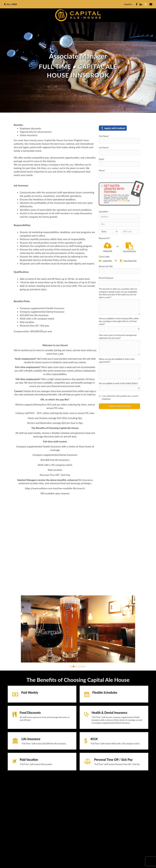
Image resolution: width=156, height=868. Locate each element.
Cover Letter (104, 257)
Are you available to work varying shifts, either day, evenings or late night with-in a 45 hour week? (119, 321)
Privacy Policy (122, 201)
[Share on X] (146, 4)
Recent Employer (106, 278)
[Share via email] (151, 4)
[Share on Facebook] (136, 4)
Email (102, 159)
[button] (71, 667)
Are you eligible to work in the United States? (118, 383)
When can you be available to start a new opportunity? (117, 360)
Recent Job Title (106, 266)
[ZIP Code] (130, 232)
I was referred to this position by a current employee (119, 397)
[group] (78, 629)
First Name (104, 136)
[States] (108, 232)
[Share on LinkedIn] (141, 4)
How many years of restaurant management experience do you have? (118, 337)
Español (128, 4)
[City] (119, 224)
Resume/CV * (105, 238)
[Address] (119, 217)
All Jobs (10, 4)
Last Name (104, 148)
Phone (102, 171)
